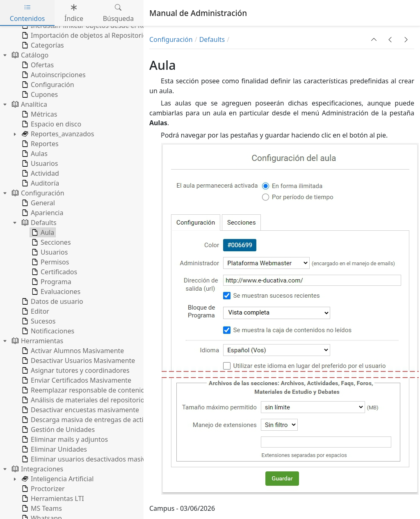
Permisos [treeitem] (49, 262)
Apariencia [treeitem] (42, 213)
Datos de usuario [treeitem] (52, 301)
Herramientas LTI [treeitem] (52, 498)
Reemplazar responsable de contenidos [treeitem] (86, 390)
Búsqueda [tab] (119, 13)
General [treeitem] (38, 203)
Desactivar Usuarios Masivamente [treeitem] (78, 361)
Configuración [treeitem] (47, 85)
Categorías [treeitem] (42, 45)
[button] (374, 39)
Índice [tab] (74, 13)
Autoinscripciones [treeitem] (53, 75)
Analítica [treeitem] (29, 104)
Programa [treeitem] (51, 282)
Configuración (171, 39)
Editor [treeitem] (35, 311)
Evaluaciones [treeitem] (55, 292)
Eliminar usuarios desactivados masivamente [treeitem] (95, 459)
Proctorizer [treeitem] (42, 489)
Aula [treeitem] (42, 232)
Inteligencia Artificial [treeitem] (57, 479)
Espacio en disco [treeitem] (51, 124)
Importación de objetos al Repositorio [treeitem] (83, 35)
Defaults (212, 39)
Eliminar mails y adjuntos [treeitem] (64, 439)
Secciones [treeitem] (50, 242)
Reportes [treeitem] (39, 144)
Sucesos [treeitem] (38, 321)
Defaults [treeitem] (38, 223)
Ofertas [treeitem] (37, 65)
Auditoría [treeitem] (40, 183)
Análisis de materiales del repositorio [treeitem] (82, 400)
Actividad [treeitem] (40, 173)
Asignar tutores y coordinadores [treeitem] (75, 370)
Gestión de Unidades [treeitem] (57, 429)
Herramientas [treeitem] (37, 341)
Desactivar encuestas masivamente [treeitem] (80, 410)
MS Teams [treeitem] (41, 508)
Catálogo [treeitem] (29, 55)
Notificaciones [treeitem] (47, 331)
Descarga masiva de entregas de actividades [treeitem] (94, 420)
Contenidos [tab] (27, 13)
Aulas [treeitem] (34, 154)
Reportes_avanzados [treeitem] (57, 134)
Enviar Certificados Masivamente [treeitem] (76, 380)
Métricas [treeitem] (39, 114)
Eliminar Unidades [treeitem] (54, 449)
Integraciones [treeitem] (37, 469)
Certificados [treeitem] (54, 272)
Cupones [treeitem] (39, 94)
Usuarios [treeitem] (39, 163)
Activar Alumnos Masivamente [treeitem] (72, 351)
